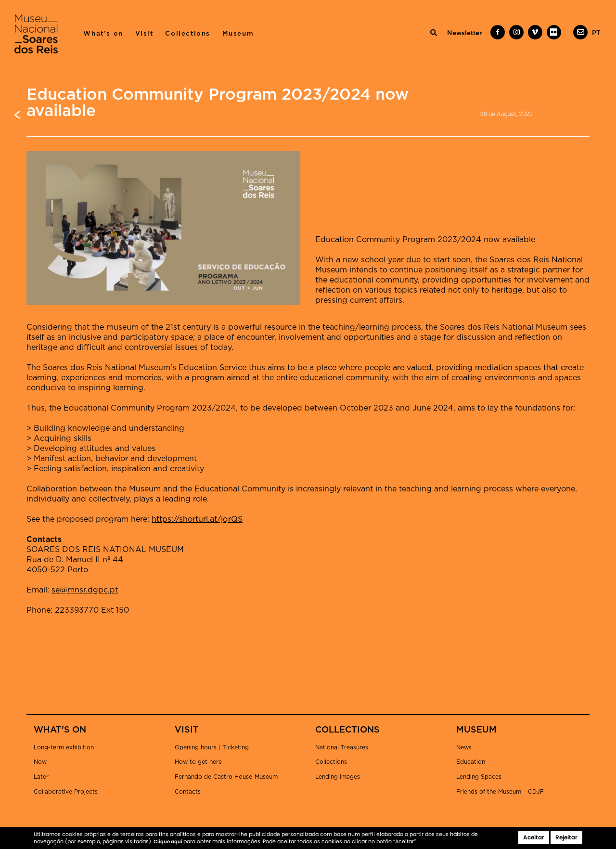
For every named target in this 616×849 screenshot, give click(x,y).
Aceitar (534, 837)
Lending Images (338, 777)
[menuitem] (596, 33)
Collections (188, 34)
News (464, 747)
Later (41, 777)
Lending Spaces (479, 777)
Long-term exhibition (64, 747)
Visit (144, 34)
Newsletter (464, 33)
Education (471, 762)
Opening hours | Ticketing (212, 747)
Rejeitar (566, 837)
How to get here (198, 762)
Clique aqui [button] (168, 842)
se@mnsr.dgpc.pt (85, 590)
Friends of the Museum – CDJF (500, 792)
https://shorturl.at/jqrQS (197, 519)
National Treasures (342, 747)
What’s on (103, 34)
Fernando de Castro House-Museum (226, 777)
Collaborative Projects (66, 792)
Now (40, 762)
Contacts (188, 792)
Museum (238, 34)
